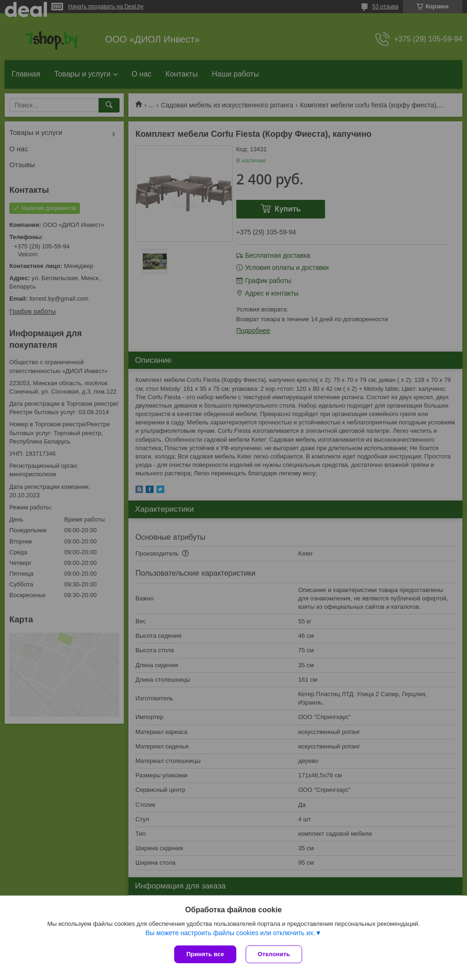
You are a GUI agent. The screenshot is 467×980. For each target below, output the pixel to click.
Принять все (205, 954)
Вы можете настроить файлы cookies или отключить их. (230, 933)
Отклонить (274, 954)
